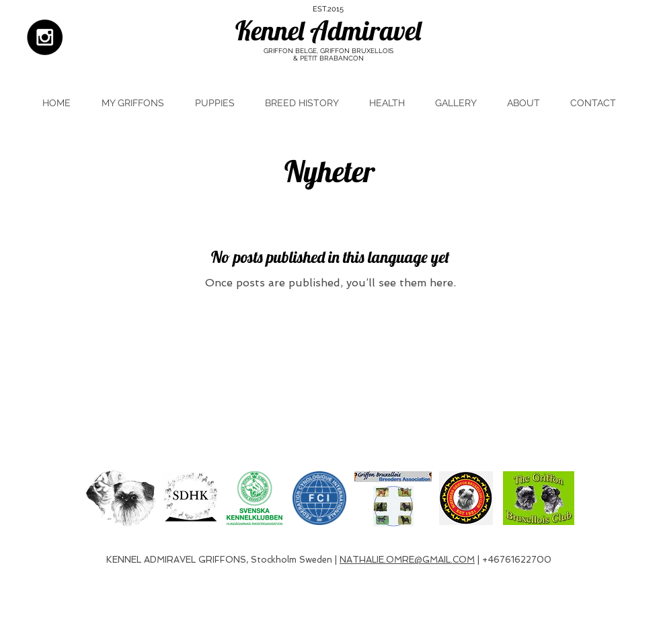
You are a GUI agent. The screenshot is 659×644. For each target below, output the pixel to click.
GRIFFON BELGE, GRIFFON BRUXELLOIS (328, 51)
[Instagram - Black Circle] (45, 37)
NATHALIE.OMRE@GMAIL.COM (407, 560)
